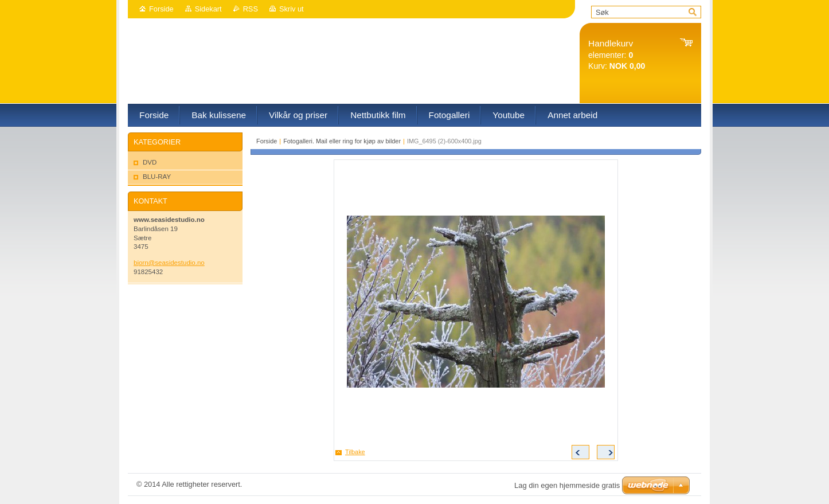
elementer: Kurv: (617, 55)
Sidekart (208, 9)
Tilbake (355, 452)
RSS (251, 9)
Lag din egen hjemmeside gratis (567, 485)
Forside (161, 9)
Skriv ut (292, 9)
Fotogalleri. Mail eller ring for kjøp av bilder (342, 141)
